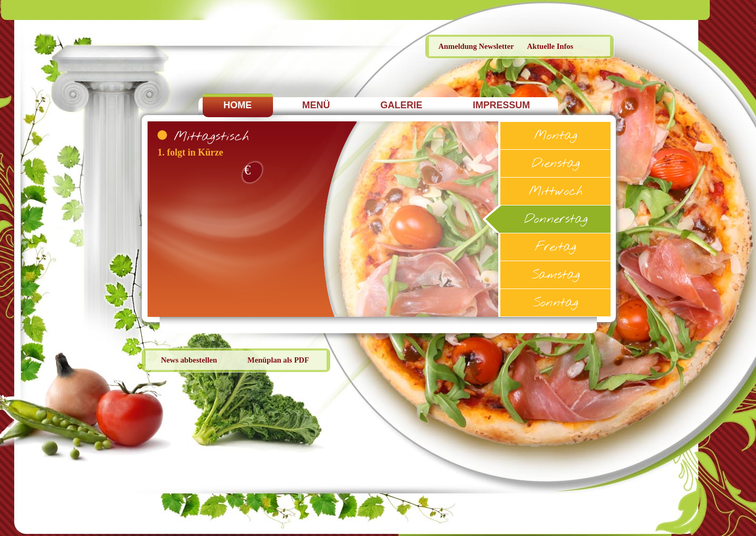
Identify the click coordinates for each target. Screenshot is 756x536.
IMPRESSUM (502, 105)
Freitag (555, 248)
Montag (555, 136)
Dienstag (555, 164)
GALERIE (402, 105)
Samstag (555, 276)
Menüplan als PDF (278, 360)
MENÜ (316, 105)
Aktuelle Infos (550, 46)
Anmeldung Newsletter (476, 46)
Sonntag (555, 303)
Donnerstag (556, 220)
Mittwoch (556, 192)
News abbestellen (189, 360)
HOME (238, 105)
